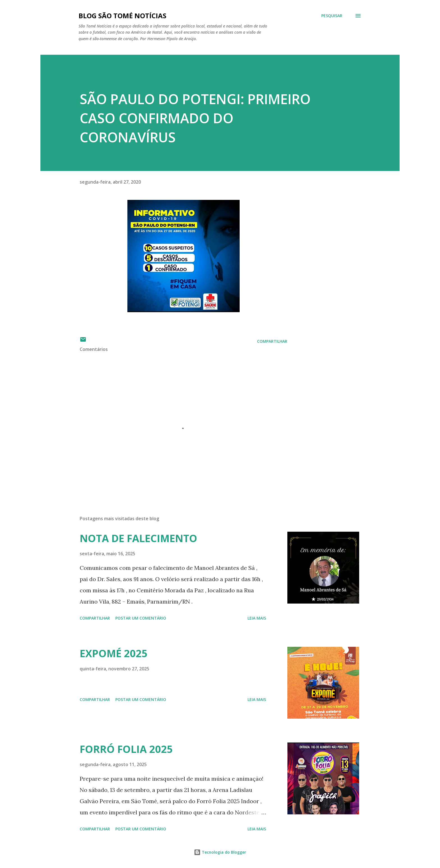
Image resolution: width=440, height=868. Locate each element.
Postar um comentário (141, 618)
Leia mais (257, 618)
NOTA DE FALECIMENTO (138, 538)
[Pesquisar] (332, 16)
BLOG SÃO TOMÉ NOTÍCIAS (122, 16)
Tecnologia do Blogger (220, 852)
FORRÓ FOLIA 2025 (126, 749)
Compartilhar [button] (272, 341)
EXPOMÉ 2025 (114, 653)
